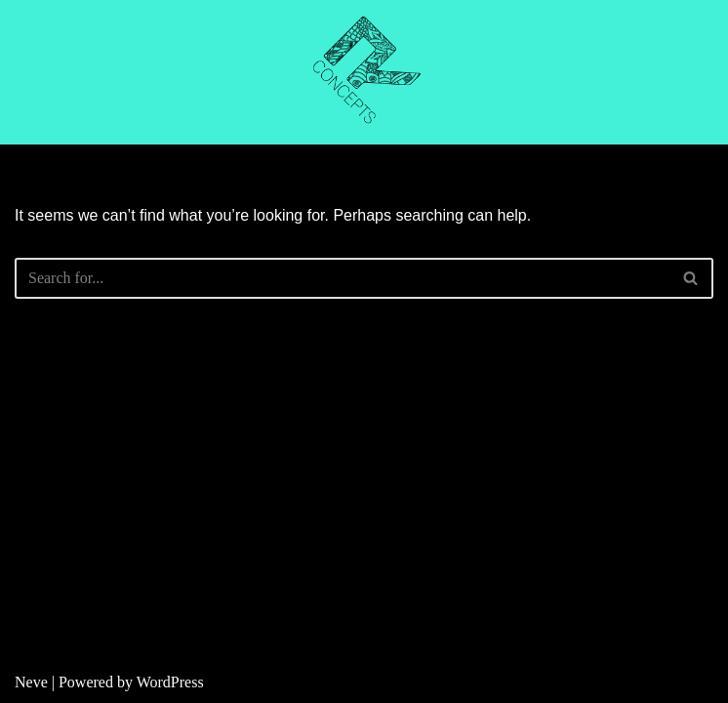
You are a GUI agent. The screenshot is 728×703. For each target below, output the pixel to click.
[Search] (342, 278)
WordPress (170, 682)
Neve (31, 682)
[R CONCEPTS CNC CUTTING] (364, 72)
